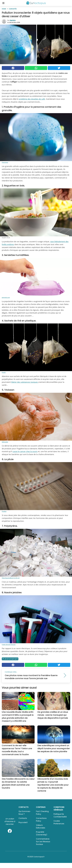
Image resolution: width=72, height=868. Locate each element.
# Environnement (10, 659)
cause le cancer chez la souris (25, 451)
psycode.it (23, 822)
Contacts (23, 818)
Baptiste (13, 20)
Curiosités (13, 9)
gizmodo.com (6, 297)
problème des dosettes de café (32, 99)
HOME (4, 9)
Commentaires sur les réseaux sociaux (43, 842)
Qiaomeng (5, 162)
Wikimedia (5, 442)
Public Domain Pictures (9, 645)
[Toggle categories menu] (3, 3)
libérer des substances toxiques (25, 382)
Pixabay (4, 511)
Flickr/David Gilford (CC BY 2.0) (11, 578)
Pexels (4, 372)
